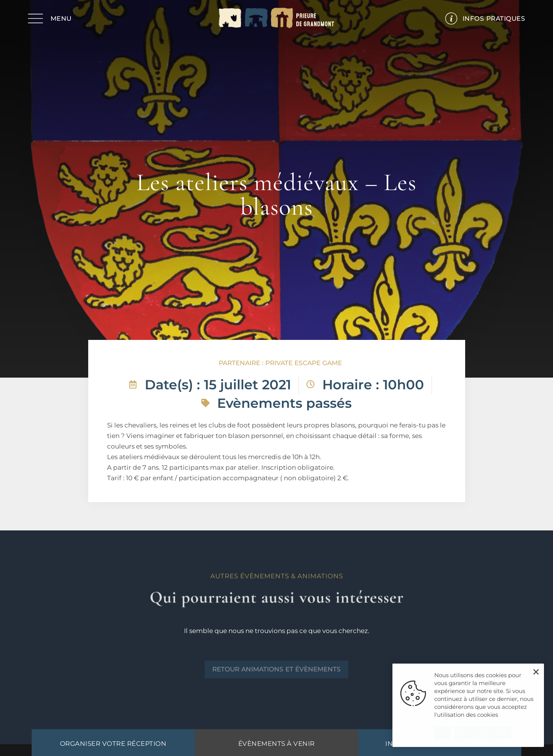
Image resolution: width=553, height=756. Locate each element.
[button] (536, 672)
